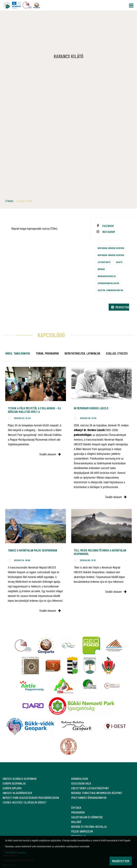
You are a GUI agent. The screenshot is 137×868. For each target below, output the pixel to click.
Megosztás (120, 307)
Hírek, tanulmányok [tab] (18, 353)
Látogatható (104, 262)
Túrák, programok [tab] (47, 353)
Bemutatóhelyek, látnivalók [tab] (82, 353)
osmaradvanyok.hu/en (108, 283)
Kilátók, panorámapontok (110, 290)
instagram (109, 232)
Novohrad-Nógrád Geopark (111, 248)
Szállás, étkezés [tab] (117, 353)
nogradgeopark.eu (107, 276)
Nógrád (101, 269)
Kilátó (119, 262)
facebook (108, 226)
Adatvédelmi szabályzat (16, 852)
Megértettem (121, 861)
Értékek (9, 201)
